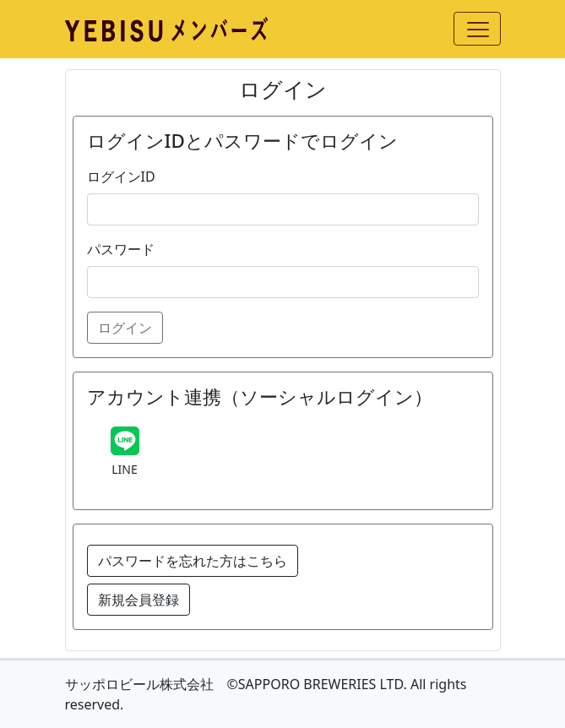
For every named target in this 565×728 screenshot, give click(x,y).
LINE (125, 469)
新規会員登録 (139, 600)
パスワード (121, 249)
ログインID (121, 177)
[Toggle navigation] (477, 29)
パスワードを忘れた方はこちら (193, 561)
